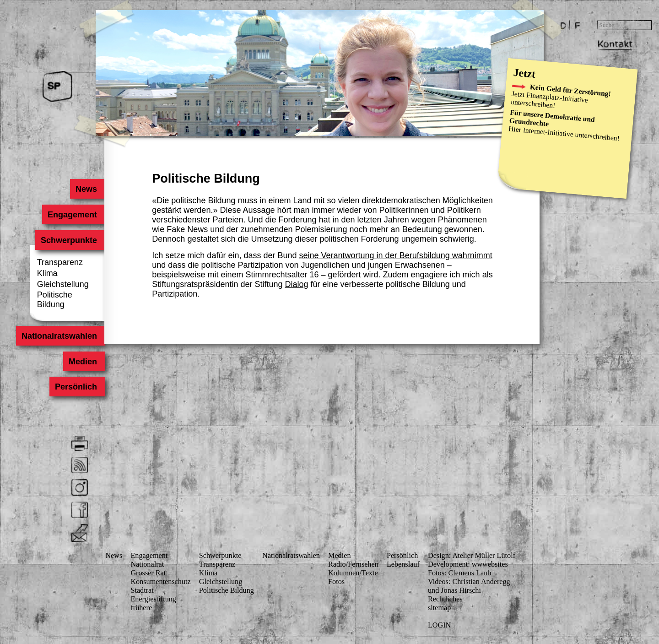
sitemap (439, 608)
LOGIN (439, 625)
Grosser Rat (148, 573)
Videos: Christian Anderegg (469, 582)
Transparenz (60, 262)
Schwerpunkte (69, 240)
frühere (141, 608)
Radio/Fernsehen (353, 564)
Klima (47, 273)
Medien (83, 361)
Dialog (297, 284)
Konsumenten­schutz (160, 582)
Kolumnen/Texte (353, 573)
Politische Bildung (55, 300)
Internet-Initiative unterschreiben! (571, 134)
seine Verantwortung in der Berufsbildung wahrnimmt (396, 255)
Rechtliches (445, 599)
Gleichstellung (63, 284)
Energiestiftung (153, 599)
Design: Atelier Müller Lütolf (472, 556)
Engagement (72, 215)
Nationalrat (147, 564)
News (86, 189)
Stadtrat (142, 590)
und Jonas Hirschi (454, 590)
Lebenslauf (403, 564)
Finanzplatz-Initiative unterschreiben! (549, 100)
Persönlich (76, 387)
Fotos (336, 582)
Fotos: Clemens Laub (460, 573)
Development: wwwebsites (468, 564)
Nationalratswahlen (59, 336)
